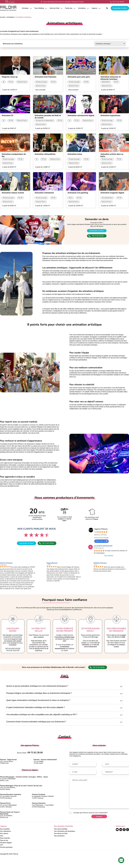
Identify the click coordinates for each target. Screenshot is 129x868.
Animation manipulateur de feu (14, 155)
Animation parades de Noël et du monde (48, 116)
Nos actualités (5, 829)
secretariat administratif (103, 546)
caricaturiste (66, 300)
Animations (82, 8)
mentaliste (78, 300)
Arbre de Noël (54, 8)
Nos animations (59, 836)
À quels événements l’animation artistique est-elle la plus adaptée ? (35, 707)
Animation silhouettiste (45, 154)
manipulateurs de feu (81, 284)
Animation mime (75, 154)
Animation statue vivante (13, 193)
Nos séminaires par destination (65, 831)
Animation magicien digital (112, 193)
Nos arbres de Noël (61, 833)
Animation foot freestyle (45, 77)
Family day (69, 8)
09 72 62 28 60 (118, 2)
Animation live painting (78, 193)
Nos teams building (61, 829)
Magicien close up (10, 77)
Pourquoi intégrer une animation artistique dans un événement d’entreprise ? (39, 693)
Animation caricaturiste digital (81, 116)
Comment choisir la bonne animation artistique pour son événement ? (36, 722)
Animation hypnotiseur (110, 116)
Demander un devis (120, 8)
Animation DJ (7, 116)
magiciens (63, 284)
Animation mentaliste (44, 193)
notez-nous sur (101, 541)
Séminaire (25, 8)
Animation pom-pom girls (79, 77)
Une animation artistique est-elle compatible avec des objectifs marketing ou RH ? (42, 714)
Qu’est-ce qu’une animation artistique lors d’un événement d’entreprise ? (37, 686)
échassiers (56, 284)
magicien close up (54, 300)
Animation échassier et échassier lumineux (111, 78)
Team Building (39, 8)
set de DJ (70, 302)
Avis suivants (109, 556)
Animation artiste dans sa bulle (112, 155)
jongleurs (48, 284)
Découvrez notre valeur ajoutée (13, 650)
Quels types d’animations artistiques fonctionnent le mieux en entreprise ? (38, 700)
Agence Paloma (101, 529)
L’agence (94, 8)
